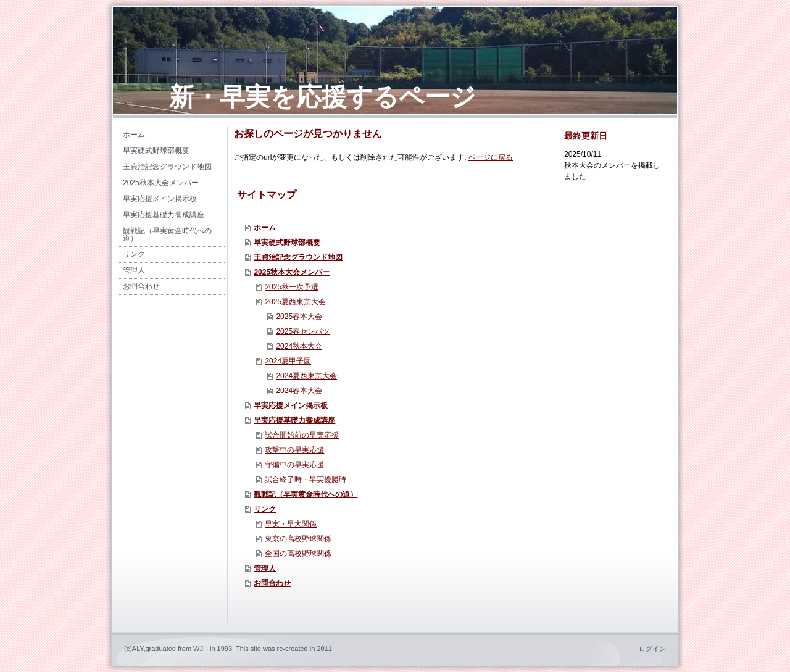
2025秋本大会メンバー (292, 272)
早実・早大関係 (291, 524)
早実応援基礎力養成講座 (294, 420)
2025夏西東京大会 (295, 302)
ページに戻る (491, 157)
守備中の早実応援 (294, 465)
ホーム (265, 228)
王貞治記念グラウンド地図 (298, 257)
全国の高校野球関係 (298, 554)
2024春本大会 (299, 391)
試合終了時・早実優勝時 (306, 479)
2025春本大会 (299, 317)
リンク (265, 509)
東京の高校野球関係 (298, 539)
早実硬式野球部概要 (287, 243)
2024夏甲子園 (288, 361)
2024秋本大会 (299, 346)
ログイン (652, 649)
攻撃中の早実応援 (294, 450)
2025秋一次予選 (292, 287)
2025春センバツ (303, 331)
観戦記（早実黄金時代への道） (306, 494)
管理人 (265, 568)
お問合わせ (272, 583)
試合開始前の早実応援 (302, 435)
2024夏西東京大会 (306, 376)
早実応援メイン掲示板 (291, 405)
